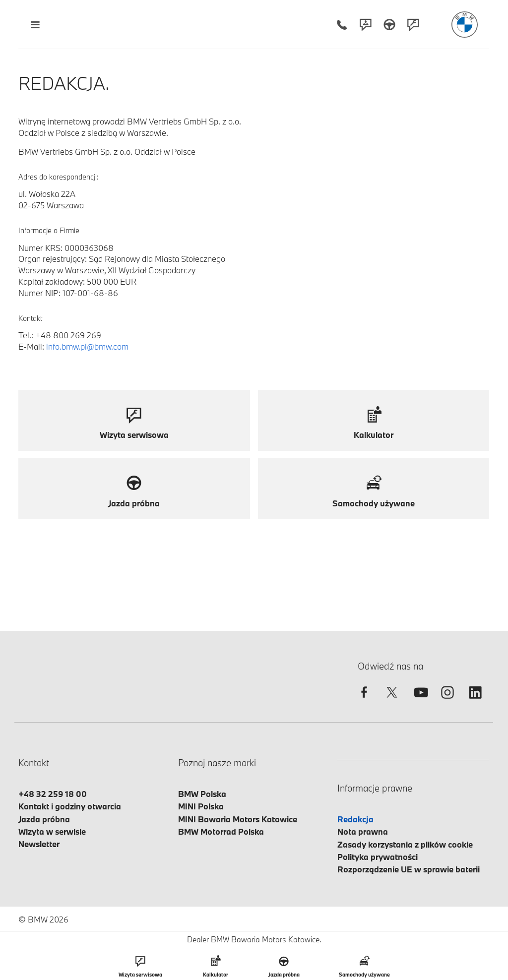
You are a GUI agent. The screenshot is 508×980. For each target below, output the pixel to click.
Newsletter (39, 844)
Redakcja (355, 819)
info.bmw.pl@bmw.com (87, 346)
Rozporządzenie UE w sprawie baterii (409, 869)
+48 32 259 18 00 (53, 794)
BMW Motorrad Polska (221, 831)
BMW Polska (202, 794)
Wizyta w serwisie (52, 831)
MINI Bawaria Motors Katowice (238, 819)
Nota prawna (363, 831)
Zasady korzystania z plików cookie (405, 844)
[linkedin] (475, 701)
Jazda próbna (44, 819)
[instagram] (447, 701)
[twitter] (392, 701)
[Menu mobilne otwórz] (35, 25)
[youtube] (420, 701)
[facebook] (364, 701)
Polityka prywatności (378, 857)
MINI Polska (201, 806)
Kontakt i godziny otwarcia (70, 806)
